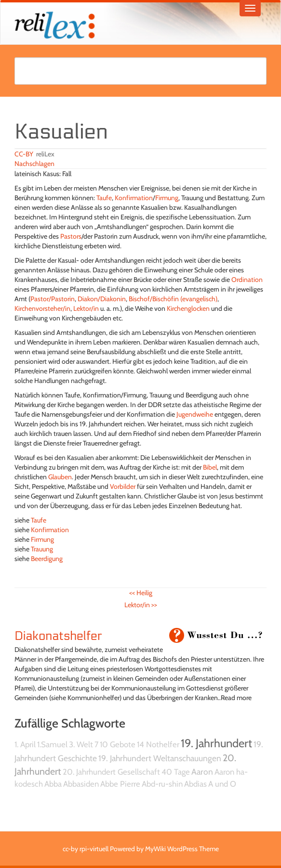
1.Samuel (52, 744)
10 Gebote (118, 744)
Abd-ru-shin (162, 784)
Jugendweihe (195, 414)
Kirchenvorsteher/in (42, 308)
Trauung (42, 549)
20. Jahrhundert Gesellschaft (111, 772)
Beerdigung (47, 559)
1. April (25, 744)
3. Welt (81, 744)
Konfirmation (134, 198)
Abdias (195, 784)
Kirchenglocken (188, 308)
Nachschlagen (34, 164)
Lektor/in (86, 308)
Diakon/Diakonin (102, 299)
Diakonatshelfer (58, 636)
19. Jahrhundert (216, 743)
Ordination (247, 280)
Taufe (104, 198)
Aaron (202, 772)
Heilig (141, 593)
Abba (53, 784)
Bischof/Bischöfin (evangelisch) (173, 299)
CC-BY (24, 154)
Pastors (71, 236)
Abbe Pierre (120, 784)
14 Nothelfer (158, 744)
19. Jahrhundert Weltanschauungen (160, 758)
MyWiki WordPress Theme (182, 849)
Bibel (210, 467)
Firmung (167, 198)
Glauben (60, 477)
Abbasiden (81, 784)
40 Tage (176, 772)
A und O (222, 784)
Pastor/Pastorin (53, 299)
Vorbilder (123, 486)
